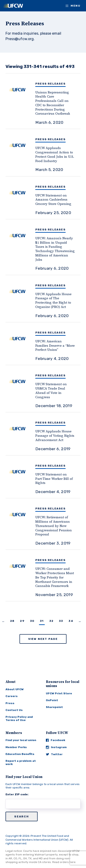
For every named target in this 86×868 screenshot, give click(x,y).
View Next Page (43, 639)
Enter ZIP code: (17, 794)
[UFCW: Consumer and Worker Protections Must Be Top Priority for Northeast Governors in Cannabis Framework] (43, 579)
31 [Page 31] (42, 621)
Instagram (56, 747)
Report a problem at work (21, 762)
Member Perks (16, 747)
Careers (12, 696)
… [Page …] (3, 621)
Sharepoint (54, 707)
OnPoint (52, 700)
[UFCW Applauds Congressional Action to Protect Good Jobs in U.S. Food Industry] (43, 156)
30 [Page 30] (32, 621)
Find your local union (21, 740)
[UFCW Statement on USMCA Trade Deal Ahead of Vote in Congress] (43, 392)
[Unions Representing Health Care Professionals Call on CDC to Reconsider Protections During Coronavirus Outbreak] (43, 105)
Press (10, 703)
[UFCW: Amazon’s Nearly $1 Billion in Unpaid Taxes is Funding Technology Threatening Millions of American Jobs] (43, 251)
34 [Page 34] (71, 621)
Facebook (55, 740)
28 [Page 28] (12, 621)
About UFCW (15, 689)
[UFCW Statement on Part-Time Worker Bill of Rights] (43, 480)
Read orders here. (64, 862)
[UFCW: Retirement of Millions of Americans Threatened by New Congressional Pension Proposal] (43, 528)
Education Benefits (20, 754)
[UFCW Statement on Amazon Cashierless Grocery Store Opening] (43, 201)
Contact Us (14, 710)
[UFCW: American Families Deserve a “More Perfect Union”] (43, 347)
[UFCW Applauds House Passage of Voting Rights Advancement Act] (43, 437)
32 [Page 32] (51, 621)
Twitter (54, 754)
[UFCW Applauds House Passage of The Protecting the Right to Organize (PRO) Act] (43, 302)
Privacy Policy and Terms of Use (19, 718)
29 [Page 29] (22, 621)
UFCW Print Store (59, 693)
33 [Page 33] (61, 621)
